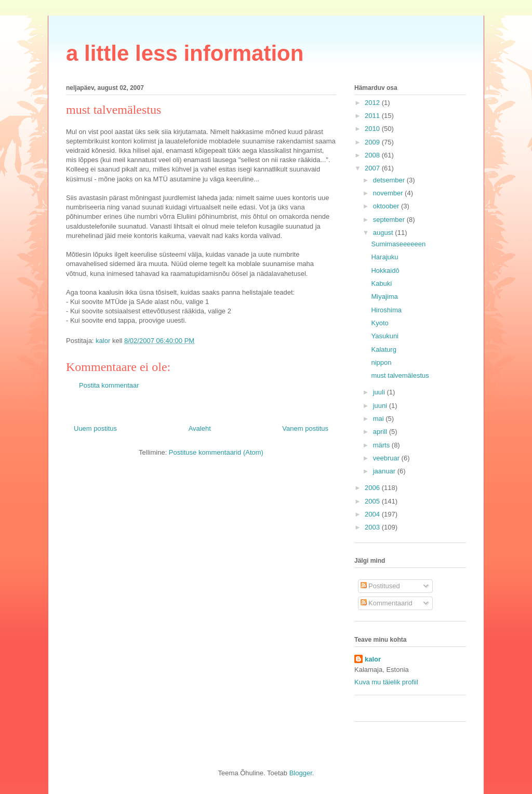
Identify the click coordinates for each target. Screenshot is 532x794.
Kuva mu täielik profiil (386, 682)
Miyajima (384, 296)
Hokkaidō (385, 270)
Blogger (301, 773)
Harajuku (384, 257)
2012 (373, 103)
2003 (373, 527)
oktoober (387, 206)
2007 (373, 168)
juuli (380, 392)
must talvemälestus (400, 375)
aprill (381, 432)
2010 (373, 129)
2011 (373, 116)
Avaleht (200, 428)
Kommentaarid (387, 603)
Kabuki (381, 283)
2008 (373, 155)
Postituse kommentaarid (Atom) (216, 452)
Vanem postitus (305, 428)
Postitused (380, 586)
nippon (381, 362)
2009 (373, 142)
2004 (373, 514)
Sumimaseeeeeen (398, 244)
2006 (373, 488)
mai (380, 419)
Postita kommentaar (109, 385)
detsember (390, 180)
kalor (373, 659)
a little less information (185, 53)
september (390, 220)
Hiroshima (386, 310)
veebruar (387, 458)
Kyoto (380, 323)
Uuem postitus (95, 428)
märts (382, 445)
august (384, 233)
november (389, 193)
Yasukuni (385, 336)
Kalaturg (383, 349)
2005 (373, 501)
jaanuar (385, 471)
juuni (381, 406)
